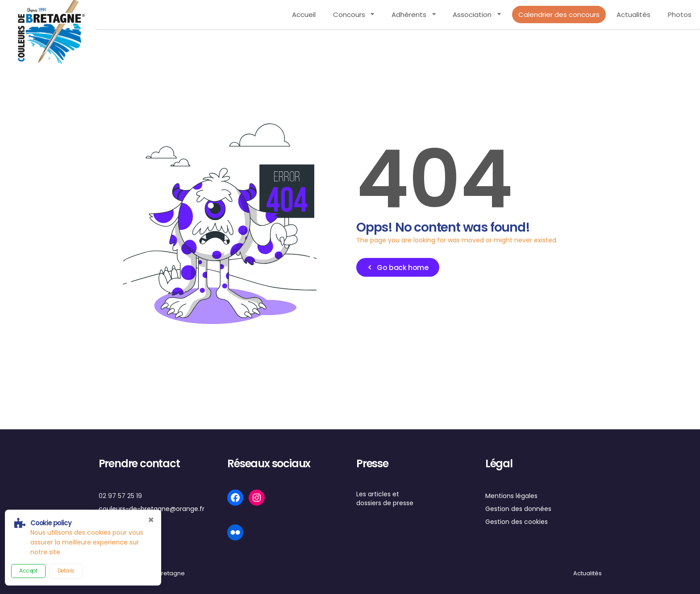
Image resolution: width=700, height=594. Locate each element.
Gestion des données (518, 509)
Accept (28, 571)
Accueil (304, 15)
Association (472, 15)
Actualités (633, 15)
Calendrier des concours (559, 15)
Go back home (397, 268)
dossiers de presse (385, 503)
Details (66, 571)
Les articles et (378, 494)
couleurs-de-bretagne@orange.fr (152, 509)
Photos (680, 15)
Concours (349, 15)
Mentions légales (511, 496)
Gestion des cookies (517, 522)
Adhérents (409, 15)
